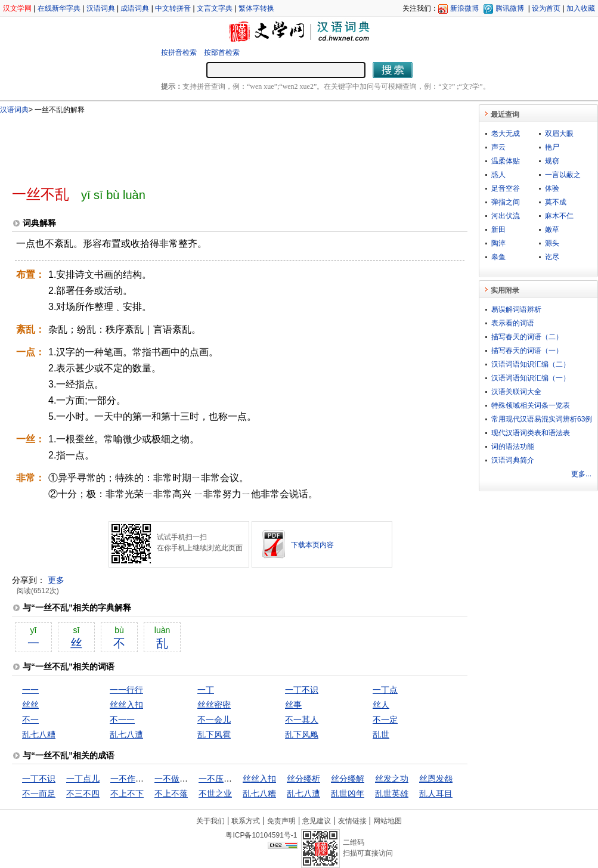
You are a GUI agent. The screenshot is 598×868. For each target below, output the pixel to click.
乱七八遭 (126, 734)
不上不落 (171, 793)
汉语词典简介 (513, 460)
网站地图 (388, 821)
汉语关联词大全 (516, 392)
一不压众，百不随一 (236, 779)
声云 (498, 147)
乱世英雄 (392, 793)
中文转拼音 (173, 8)
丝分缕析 (303, 779)
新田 (498, 230)
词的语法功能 (513, 447)
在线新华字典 (59, 8)
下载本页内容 (312, 545)
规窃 (552, 161)
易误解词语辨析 (516, 309)
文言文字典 (215, 8)
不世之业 (215, 793)
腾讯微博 (510, 8)
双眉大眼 (559, 134)
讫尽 (552, 257)
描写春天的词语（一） (527, 351)
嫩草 (552, 230)
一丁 (206, 690)
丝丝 (30, 705)
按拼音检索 (179, 52)
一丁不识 (302, 690)
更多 (56, 580)
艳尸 (552, 147)
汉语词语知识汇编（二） (531, 364)
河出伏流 (506, 216)
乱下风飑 (302, 734)
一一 (30, 690)
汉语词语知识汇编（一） (531, 378)
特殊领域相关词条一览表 (531, 405)
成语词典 (135, 8)
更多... (581, 474)
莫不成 (556, 202)
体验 (552, 188)
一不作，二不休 (140, 779)
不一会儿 (214, 720)
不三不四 (83, 793)
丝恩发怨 (436, 779)
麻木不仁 (559, 216)
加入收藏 (581, 8)
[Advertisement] (220, 145)
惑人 (498, 175)
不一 (30, 720)
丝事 (293, 705)
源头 (552, 243)
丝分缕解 (348, 779)
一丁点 (385, 690)
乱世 (381, 734)
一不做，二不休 (184, 779)
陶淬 (498, 243)
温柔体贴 (506, 161)
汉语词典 (101, 8)
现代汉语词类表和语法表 (531, 433)
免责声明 (281, 821)
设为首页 (546, 8)
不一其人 (302, 720)
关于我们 (210, 821)
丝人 (381, 705)
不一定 (385, 720)
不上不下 (127, 793)
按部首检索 (222, 52)
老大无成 (506, 134)
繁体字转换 (256, 8)
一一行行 (126, 690)
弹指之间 (506, 202)
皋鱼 (498, 257)
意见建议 (317, 821)
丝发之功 (392, 779)
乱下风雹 (214, 734)
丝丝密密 (214, 705)
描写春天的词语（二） (527, 337)
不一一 (122, 720)
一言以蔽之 (563, 175)
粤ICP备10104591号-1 (261, 835)
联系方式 (246, 821)
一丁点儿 (83, 779)
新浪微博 (464, 8)
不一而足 (39, 793)
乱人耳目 (436, 793)
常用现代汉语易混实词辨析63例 (542, 419)
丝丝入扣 (126, 705)
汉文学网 (17, 8)
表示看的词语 (513, 323)
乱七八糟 (39, 734)
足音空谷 (506, 188)
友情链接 (352, 821)
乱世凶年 (348, 793)
